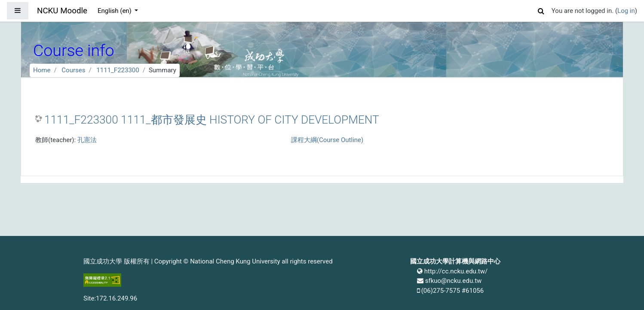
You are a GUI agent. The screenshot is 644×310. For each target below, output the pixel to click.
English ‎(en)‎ (115, 11)
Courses (73, 70)
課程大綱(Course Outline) (327, 140)
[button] (541, 10)
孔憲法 (87, 140)
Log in (626, 11)
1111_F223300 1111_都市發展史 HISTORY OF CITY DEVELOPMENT (212, 120)
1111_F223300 (118, 70)
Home (42, 70)
